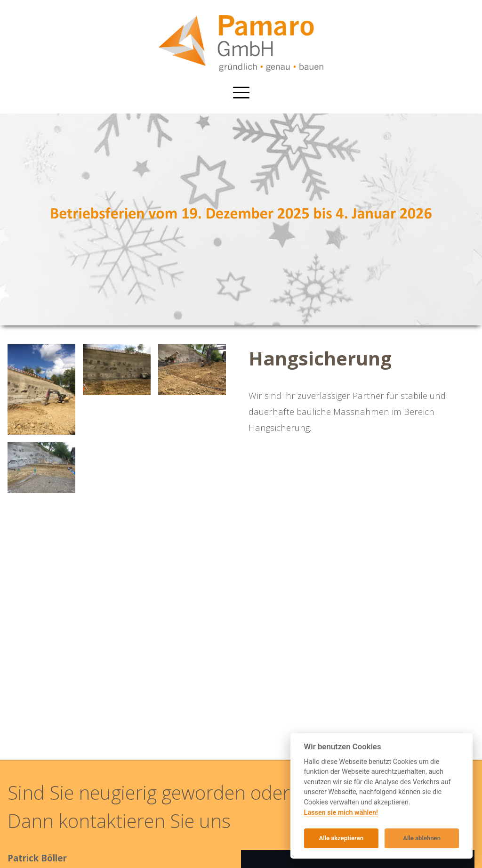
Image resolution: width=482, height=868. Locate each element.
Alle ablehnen (422, 838)
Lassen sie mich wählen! (341, 813)
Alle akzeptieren (341, 838)
